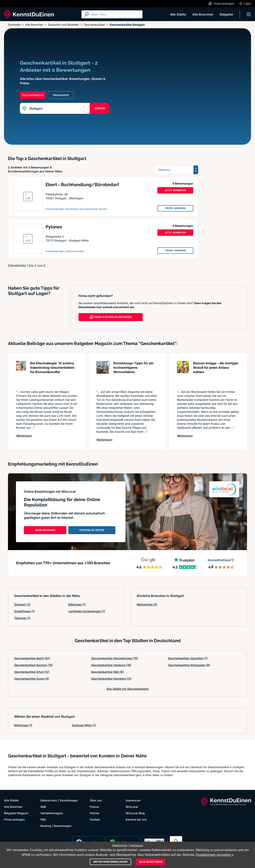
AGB (43, 807)
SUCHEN (100, 108)
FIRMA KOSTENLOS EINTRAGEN (111, 317)
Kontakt (95, 819)
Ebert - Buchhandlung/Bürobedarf (83, 185)
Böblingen (77, 604)
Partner (95, 813)
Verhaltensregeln (52, 813)
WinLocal (132, 807)
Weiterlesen (24, 436)
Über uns (96, 800)
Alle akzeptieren (151, 862)
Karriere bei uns (136, 819)
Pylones (54, 227)
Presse (94, 807)
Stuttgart (22, 604)
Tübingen (22, 618)
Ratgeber (227, 14)
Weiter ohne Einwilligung (110, 862)
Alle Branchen (203, 14)
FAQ (43, 819)
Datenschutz (49, 800)
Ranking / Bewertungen (56, 826)
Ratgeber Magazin (16, 813)
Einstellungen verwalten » (215, 855)
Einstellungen (69, 800)
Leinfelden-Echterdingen (87, 611)
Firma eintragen (14, 819)
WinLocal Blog (135, 813)
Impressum (133, 800)
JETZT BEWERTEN (175, 190)
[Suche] (116, 14)
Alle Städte (178, 14)
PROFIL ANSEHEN (175, 208)
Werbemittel (147, 604)
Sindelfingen (25, 611)
